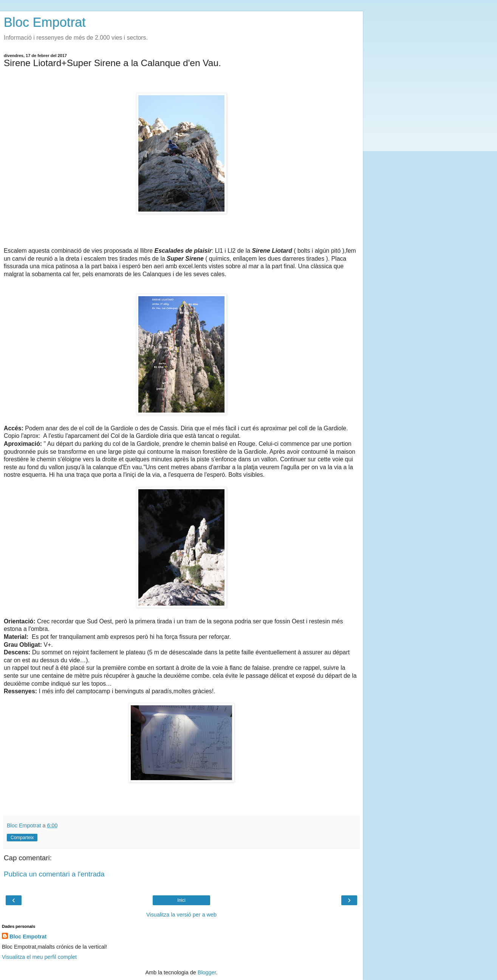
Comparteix (22, 838)
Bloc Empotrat (45, 22)
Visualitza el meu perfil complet (39, 957)
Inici (181, 900)
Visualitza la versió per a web (181, 915)
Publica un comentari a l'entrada (54, 874)
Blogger (207, 972)
